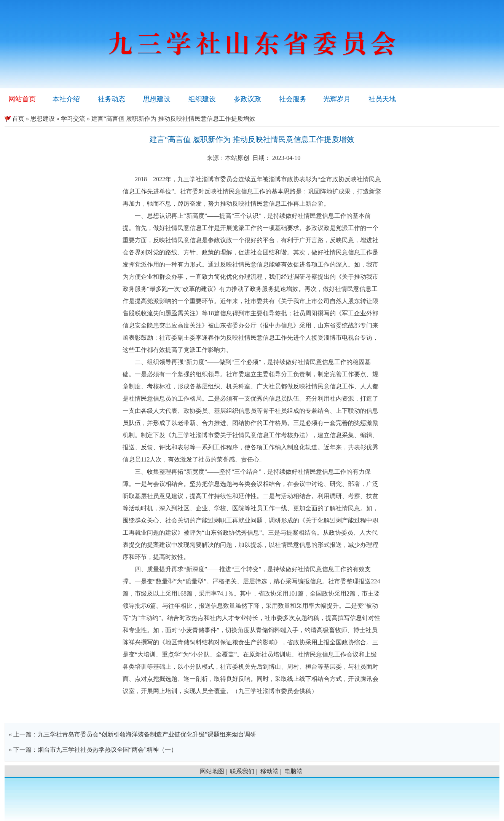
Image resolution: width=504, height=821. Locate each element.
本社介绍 (66, 99)
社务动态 (112, 99)
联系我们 (242, 771)
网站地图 (212, 771)
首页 (14, 119)
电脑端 (293, 771)
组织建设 (202, 99)
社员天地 (382, 99)
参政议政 (247, 99)
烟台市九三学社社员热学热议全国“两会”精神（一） (107, 750)
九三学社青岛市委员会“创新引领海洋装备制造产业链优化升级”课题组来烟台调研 (147, 734)
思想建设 (157, 99)
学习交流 (73, 119)
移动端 (270, 771)
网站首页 (22, 99)
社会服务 (293, 99)
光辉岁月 (337, 99)
